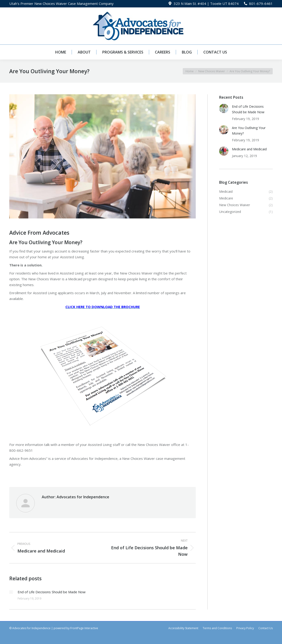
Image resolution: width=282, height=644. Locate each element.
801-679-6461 (261, 3)
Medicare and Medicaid (249, 149)
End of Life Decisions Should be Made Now (52, 592)
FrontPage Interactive (84, 628)
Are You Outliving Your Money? (249, 131)
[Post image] (11, 592)
